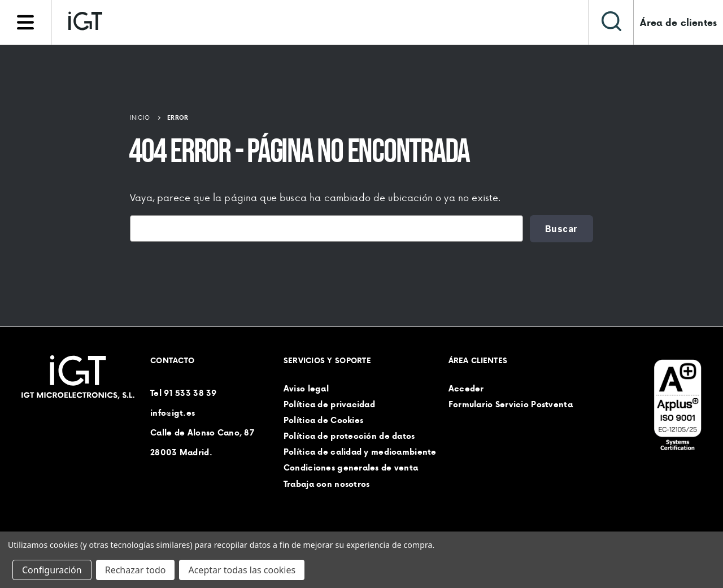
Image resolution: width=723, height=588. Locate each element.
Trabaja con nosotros (327, 484)
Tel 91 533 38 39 (183, 393)
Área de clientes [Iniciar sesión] (678, 23)
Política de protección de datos (349, 436)
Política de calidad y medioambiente (360, 452)
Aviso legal (306, 389)
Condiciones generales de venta (351, 468)
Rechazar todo (136, 570)
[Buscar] (611, 22)
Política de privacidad (329, 404)
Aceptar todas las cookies (242, 570)
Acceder (466, 389)
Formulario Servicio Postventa (511, 404)
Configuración (52, 570)
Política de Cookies (323, 420)
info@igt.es (173, 413)
